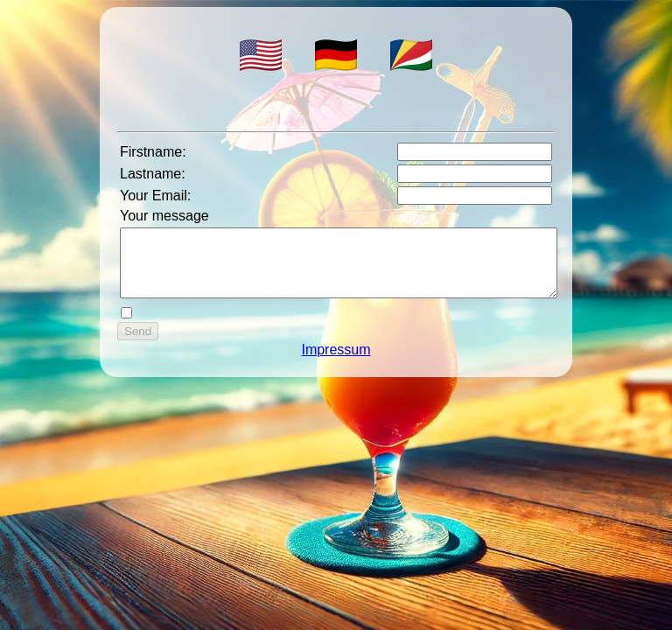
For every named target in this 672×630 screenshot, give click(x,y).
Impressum (336, 363)
